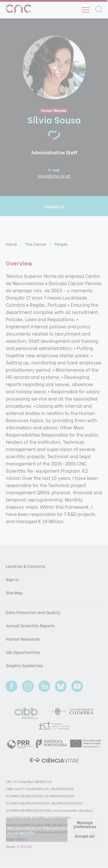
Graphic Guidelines (24, 665)
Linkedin (54, 206)
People (61, 244)
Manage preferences (85, 824)
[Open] (86, 10)
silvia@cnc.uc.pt (54, 176)
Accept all (85, 836)
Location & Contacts (25, 566)
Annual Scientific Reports (30, 625)
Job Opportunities (23, 652)
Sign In (12, 579)
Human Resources (23, 639)
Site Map (14, 593)
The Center (36, 244)
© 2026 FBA (24, 847)
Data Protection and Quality (33, 612)
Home (12, 244)
